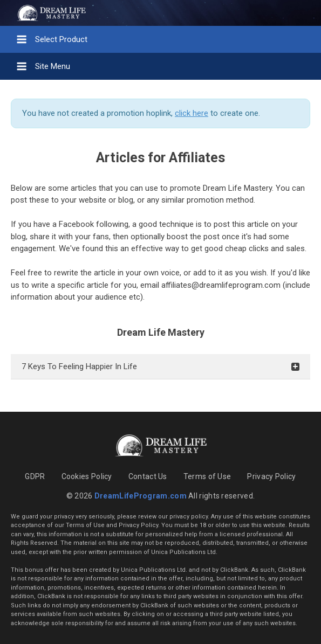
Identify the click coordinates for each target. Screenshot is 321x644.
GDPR (35, 476)
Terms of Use (207, 476)
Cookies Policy (87, 476)
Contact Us (148, 476)
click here (192, 113)
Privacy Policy (271, 476)
